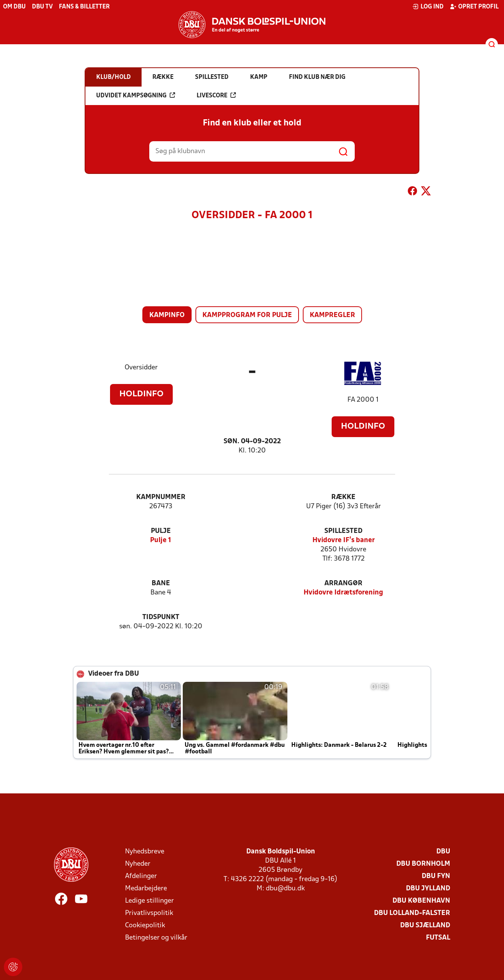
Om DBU (14, 7)
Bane (161, 583)
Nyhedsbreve (145, 852)
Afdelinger (141, 876)
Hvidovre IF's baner (344, 540)
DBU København (421, 901)
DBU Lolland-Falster (412, 913)
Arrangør (343, 583)
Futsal (438, 938)
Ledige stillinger (149, 901)
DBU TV (42, 7)
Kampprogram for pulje (247, 315)
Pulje (161, 531)
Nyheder (138, 864)
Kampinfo (167, 315)
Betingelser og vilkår (156, 938)
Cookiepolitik (145, 926)
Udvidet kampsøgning (136, 95)
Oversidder (141, 368)
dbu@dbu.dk (285, 889)
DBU (443, 852)
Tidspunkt (161, 617)
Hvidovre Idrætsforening (343, 593)
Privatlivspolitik (149, 913)
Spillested (343, 531)
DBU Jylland (428, 889)
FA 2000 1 (363, 400)
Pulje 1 (161, 540)
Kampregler (332, 315)
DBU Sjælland (425, 926)
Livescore (216, 95)
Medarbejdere (146, 889)
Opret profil (474, 7)
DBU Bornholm (423, 864)
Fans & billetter (84, 7)
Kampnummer (161, 497)
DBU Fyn (436, 876)
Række (343, 497)
